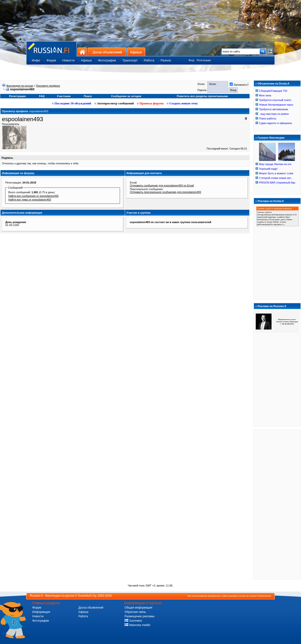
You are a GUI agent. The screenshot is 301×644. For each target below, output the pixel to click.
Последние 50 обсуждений (72, 103)
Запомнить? (239, 85)
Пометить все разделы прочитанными (202, 96)
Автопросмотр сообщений (114, 103)
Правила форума (150, 103)
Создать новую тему (182, 103)
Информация (41, 612)
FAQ (42, 96)
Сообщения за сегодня (126, 96)
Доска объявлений (107, 52)
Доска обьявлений (91, 608)
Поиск (88, 96)
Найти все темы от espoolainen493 (30, 200)
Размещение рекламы (140, 616)
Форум (37, 608)
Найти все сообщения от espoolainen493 (33, 196)
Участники (64, 96)
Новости (38, 616)
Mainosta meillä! (137, 625)
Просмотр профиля (48, 86)
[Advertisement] (277, 504)
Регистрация (204, 60)
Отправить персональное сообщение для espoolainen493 (165, 192)
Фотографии (41, 621)
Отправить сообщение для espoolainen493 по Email (162, 185)
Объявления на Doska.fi (273, 84)
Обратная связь (135, 612)
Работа (83, 616)
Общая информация (138, 608)
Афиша (136, 52)
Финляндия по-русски (20, 86)
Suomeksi (133, 621)
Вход (191, 60)
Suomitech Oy (87, 596)
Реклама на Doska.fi (271, 201)
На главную (82, 52)
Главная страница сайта (51, 49)
